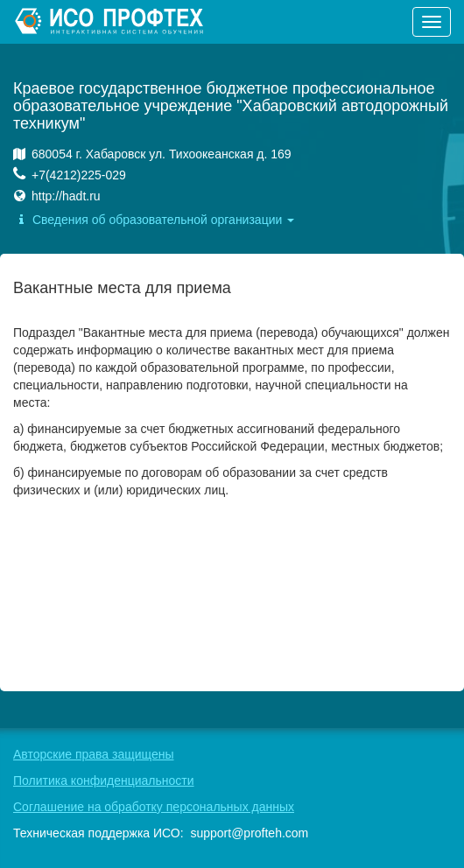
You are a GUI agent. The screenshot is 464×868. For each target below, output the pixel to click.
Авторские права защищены (94, 754)
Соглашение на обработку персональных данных (154, 807)
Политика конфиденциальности (104, 780)
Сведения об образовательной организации (154, 220)
